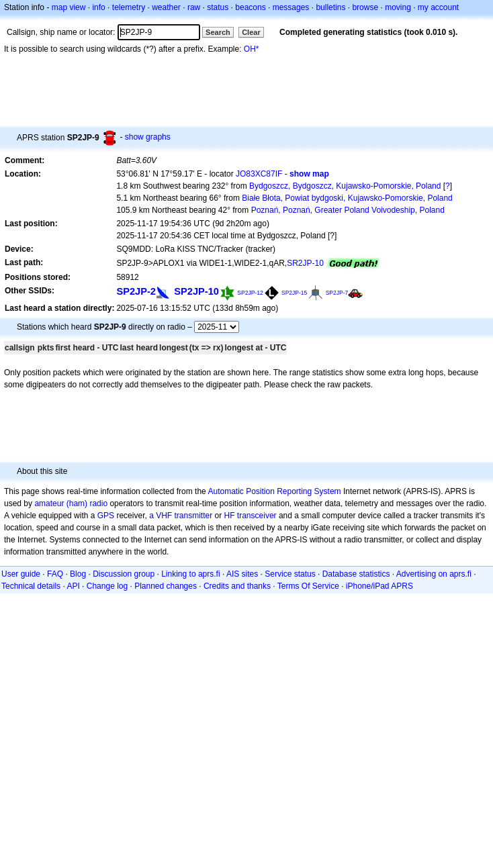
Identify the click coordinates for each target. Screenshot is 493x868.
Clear (251, 32)
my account (438, 7)
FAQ (55, 574)
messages (291, 7)
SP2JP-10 (196, 291)
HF (230, 516)
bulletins (330, 7)
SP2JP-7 (337, 293)
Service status (290, 574)
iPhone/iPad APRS (379, 586)
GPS (106, 516)
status (218, 7)
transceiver (257, 516)
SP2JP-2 (136, 291)
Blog (78, 574)
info (98, 7)
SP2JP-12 (250, 293)
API (73, 586)
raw (194, 7)
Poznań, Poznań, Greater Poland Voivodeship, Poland (348, 210)
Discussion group (124, 574)
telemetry (129, 7)
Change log (107, 586)
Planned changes (166, 586)
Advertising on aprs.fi (434, 574)
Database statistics (356, 574)
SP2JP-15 (294, 293)
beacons (250, 7)
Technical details (31, 586)
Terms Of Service (308, 586)
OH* (252, 49)
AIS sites (242, 574)
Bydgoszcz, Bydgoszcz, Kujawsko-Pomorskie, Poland (345, 186)
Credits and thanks (237, 586)
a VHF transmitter (181, 516)
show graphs (148, 137)
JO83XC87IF (259, 174)
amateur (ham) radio (71, 503)
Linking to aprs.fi (190, 574)
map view (69, 7)
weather (166, 7)
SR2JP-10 (305, 263)
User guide (21, 574)
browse (365, 7)
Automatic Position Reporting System (274, 491)
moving (398, 7)
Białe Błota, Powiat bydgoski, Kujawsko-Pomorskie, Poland (347, 198)
